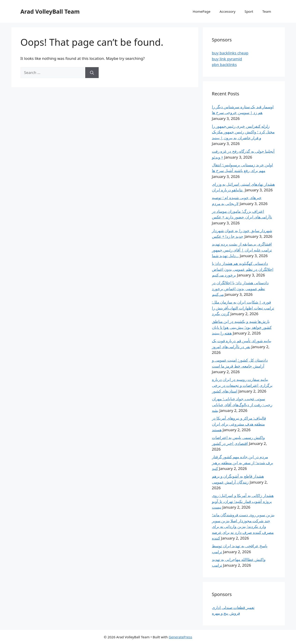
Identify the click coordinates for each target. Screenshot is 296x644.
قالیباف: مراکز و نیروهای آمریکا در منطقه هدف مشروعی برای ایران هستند (239, 424)
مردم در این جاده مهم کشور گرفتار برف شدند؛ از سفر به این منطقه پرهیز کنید (243, 463)
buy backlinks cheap (230, 53)
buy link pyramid (227, 59)
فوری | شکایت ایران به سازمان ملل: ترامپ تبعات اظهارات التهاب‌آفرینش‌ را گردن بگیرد (243, 308)
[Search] (92, 73)
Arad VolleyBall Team (50, 11)
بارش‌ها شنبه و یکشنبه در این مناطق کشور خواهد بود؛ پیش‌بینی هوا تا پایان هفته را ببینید (242, 327)
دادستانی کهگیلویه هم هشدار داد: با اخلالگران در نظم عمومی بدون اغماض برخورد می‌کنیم (243, 269)
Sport (249, 11)
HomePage (202, 11)
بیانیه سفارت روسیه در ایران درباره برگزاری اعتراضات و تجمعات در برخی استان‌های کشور (242, 385)
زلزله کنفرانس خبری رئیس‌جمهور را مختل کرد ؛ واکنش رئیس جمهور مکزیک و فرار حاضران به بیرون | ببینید (243, 132)
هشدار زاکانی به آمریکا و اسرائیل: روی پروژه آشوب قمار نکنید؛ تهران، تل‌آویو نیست (243, 501)
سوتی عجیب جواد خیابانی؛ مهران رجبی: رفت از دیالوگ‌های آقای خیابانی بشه (242, 405)
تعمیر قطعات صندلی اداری (233, 607)
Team (267, 11)
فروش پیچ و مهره (226, 613)
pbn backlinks (224, 65)
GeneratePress (180, 637)
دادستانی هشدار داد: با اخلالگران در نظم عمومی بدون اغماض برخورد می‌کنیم (240, 289)
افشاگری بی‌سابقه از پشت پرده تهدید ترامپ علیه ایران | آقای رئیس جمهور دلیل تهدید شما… (242, 250)
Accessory (227, 11)
